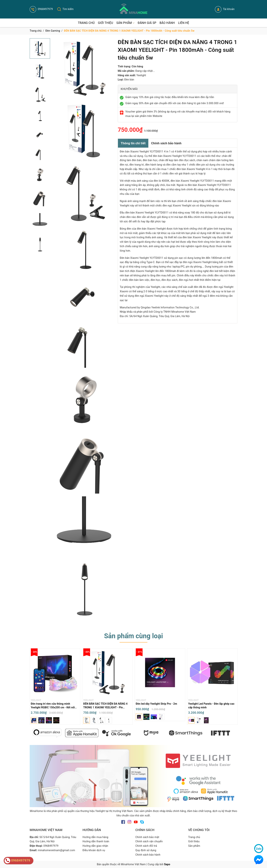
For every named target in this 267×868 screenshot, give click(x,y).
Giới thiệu (194, 841)
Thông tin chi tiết (133, 143)
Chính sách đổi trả (146, 846)
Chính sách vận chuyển (149, 841)
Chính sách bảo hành (166, 143)
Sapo (167, 864)
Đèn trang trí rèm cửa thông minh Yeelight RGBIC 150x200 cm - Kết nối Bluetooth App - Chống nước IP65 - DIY (54, 707)
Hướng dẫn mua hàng (95, 837)
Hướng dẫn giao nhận (95, 846)
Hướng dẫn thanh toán (96, 841)
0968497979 (41, 9)
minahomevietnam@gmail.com (56, 850)
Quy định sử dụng (146, 850)
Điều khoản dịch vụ (94, 850)
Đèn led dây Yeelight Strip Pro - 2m (156, 704)
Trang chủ (194, 837)
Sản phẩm (194, 846)
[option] (55, 687)
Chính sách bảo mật (147, 837)
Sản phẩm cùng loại (133, 636)
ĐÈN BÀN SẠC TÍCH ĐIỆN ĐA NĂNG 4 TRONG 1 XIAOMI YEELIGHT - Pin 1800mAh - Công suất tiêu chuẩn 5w (105, 707)
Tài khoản (225, 9)
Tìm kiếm (65, 9)
